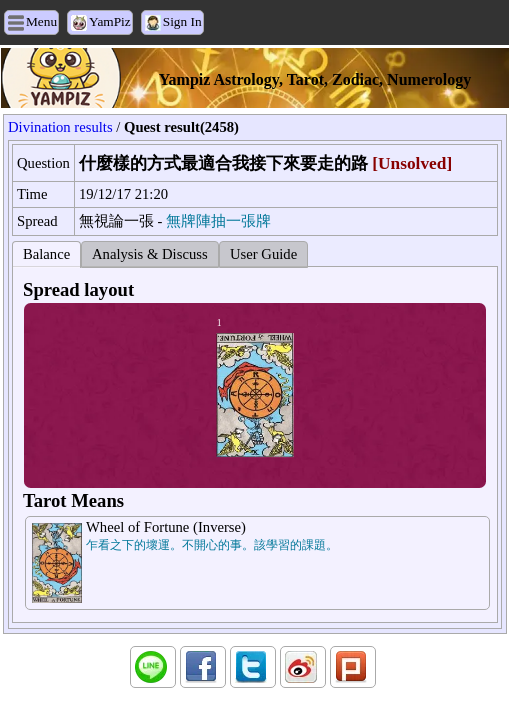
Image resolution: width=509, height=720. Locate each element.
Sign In (182, 21)
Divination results (60, 127)
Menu (41, 21)
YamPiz (110, 21)
